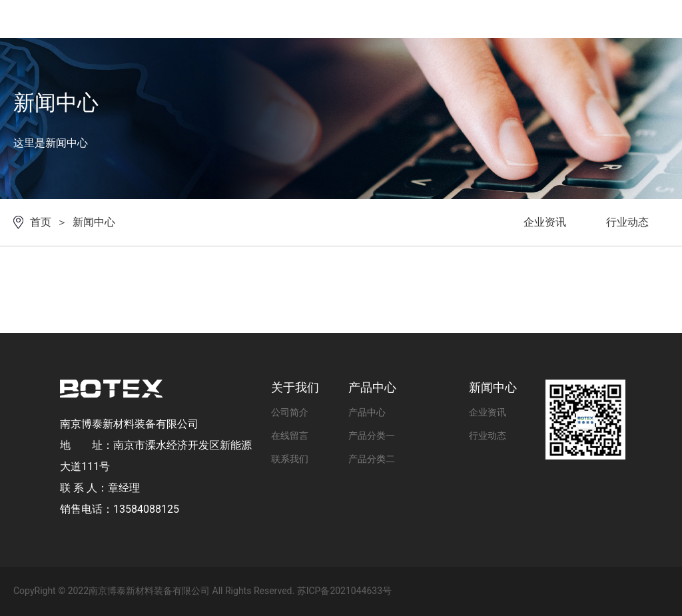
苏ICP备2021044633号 (344, 591)
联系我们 (290, 459)
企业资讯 (545, 222)
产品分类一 (372, 436)
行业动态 (627, 222)
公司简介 (290, 412)
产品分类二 (372, 459)
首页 (41, 222)
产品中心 (367, 412)
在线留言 (290, 436)
